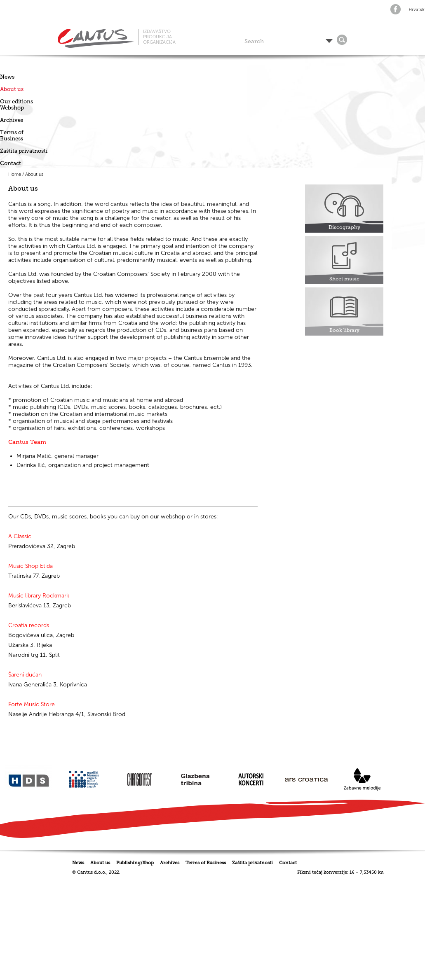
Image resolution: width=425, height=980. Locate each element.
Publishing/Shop (135, 863)
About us (12, 89)
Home (15, 174)
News (7, 77)
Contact (11, 163)
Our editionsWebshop (16, 105)
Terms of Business (12, 135)
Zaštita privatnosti (24, 151)
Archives (12, 120)
